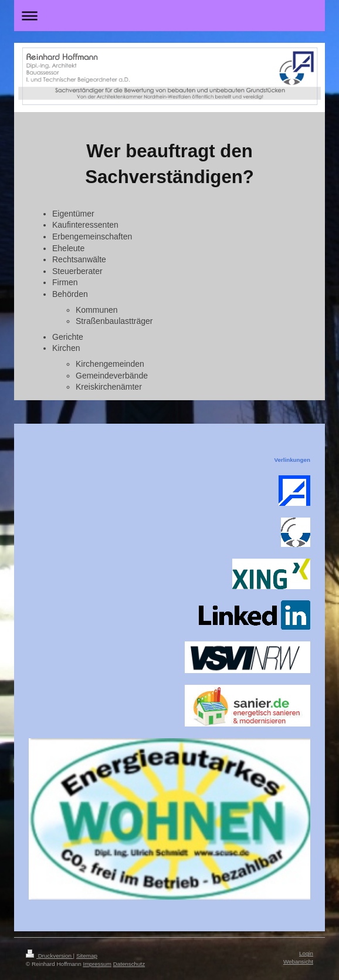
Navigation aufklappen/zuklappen (169, 16)
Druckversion (50, 956)
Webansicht (298, 962)
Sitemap (87, 956)
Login (306, 953)
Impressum (97, 964)
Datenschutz (129, 964)
